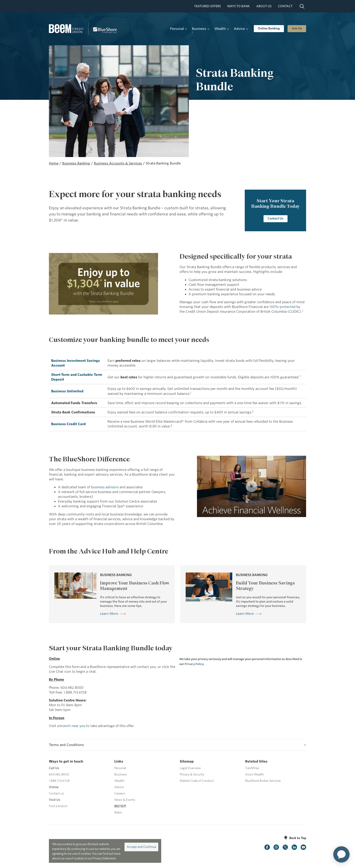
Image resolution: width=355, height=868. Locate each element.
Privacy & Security (192, 774)
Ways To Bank (238, 6)
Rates (118, 812)
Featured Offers (208, 6)
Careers (120, 793)
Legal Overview (190, 768)
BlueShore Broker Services (263, 781)
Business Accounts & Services (118, 163)
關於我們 (120, 806)
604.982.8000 (59, 774)
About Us (264, 6)
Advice (119, 787)
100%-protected (282, 307)
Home (54, 163)
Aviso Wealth (254, 774)
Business (121, 774)
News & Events (125, 800)
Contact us (56, 793)
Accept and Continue (142, 847)
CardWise (252, 768)
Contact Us (275, 218)
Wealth (119, 781)
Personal (120, 768)
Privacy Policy (194, 664)
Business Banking (76, 163)
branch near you (72, 726)
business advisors (105, 487)
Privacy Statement (104, 858)
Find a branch (58, 806)
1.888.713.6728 (59, 781)
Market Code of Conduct (197, 781)
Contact (285, 6)
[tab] (177, 745)
